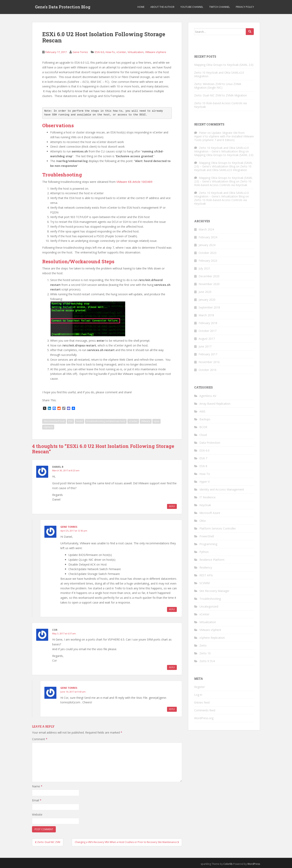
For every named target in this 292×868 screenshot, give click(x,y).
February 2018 (208, 323)
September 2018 (209, 307)
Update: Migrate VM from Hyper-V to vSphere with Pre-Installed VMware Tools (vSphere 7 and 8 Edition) (224, 136)
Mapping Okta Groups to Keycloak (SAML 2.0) (224, 65)
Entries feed (202, 702)
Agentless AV (208, 396)
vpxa (156, 421)
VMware (146, 421)
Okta (202, 521)
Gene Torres (80, 52)
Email (37, 800)
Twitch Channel (219, 7)
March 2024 (206, 229)
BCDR (203, 427)
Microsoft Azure (210, 513)
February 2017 (208, 354)
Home (141, 7)
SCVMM (204, 583)
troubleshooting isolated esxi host (106, 421)
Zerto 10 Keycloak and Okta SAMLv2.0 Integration (219, 74)
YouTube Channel (192, 7)
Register (199, 687)
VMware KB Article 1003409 (134, 182)
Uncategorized (209, 606)
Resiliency (206, 567)
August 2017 (207, 339)
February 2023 (208, 261)
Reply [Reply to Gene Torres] (172, 609)
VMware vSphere (156, 52)
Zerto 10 (205, 653)
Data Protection (210, 443)
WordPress (254, 864)
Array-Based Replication (215, 404)
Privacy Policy (245, 7)
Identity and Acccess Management (222, 489)
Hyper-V (204, 482)
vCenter (121, 52)
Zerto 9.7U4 (207, 661)
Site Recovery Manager (214, 591)
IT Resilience (207, 497)
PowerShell (207, 536)
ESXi (70, 421)
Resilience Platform (212, 560)
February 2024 (208, 237)
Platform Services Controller (218, 528)
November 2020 (209, 284)
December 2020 (209, 276)
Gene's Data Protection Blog (63, 7)
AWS (202, 411)
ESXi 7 (203, 458)
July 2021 (204, 268)
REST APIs (206, 575)
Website (37, 814)
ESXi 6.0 (99, 52)
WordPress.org (204, 718)
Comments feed (205, 710)
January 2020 (207, 300)
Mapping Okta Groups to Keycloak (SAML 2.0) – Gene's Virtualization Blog (223, 165)
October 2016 (207, 370)
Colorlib (228, 864)
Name (37, 786)
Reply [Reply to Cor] (172, 667)
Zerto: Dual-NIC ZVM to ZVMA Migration (220, 95)
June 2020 (205, 292)
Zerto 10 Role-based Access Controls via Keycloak (220, 105)
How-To (110, 52)
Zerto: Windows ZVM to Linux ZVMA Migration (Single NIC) (218, 86)
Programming (208, 544)
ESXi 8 (203, 466)
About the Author (162, 7)
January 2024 (207, 245)
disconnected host (54, 421)
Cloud (203, 435)
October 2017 (207, 331)
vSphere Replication (212, 638)
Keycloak (205, 505)
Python (204, 552)
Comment (40, 739)
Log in (198, 695)
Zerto (203, 645)
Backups (205, 419)
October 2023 (207, 253)
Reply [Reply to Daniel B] (172, 506)
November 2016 (209, 362)
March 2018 (206, 315)
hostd (79, 421)
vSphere (48, 427)
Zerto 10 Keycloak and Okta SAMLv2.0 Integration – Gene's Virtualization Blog (221, 150)
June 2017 (205, 346)
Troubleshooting (210, 599)
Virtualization (136, 52)
